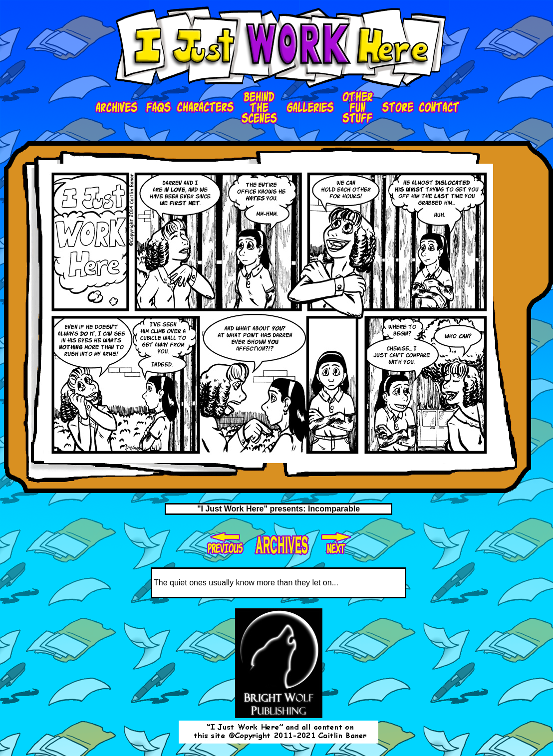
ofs (357, 108)
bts (260, 108)
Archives (118, 108)
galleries (309, 108)
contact (439, 108)
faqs (158, 108)
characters (206, 108)
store (396, 108)
